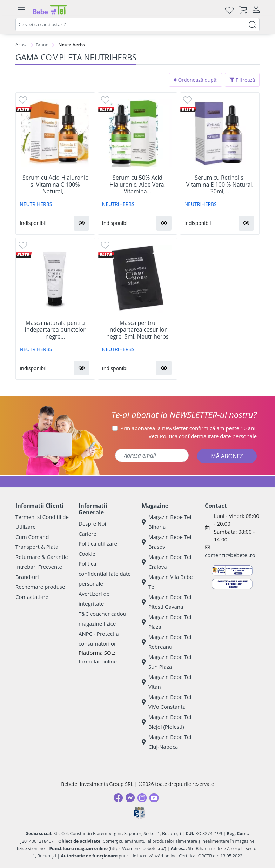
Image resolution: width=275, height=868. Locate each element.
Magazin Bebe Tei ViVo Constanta (166, 702)
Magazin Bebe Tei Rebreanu (166, 642)
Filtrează (242, 80)
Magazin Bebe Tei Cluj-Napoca (166, 742)
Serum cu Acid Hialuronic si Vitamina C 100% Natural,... (55, 185)
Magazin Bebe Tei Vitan (166, 682)
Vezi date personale (203, 436)
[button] (81, 223)
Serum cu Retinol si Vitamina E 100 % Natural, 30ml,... (220, 185)
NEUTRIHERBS (36, 204)
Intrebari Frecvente (39, 567)
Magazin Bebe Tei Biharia (166, 522)
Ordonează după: (196, 80)
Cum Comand (32, 537)
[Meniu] (21, 10)
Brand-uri (27, 577)
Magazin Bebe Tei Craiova (166, 562)
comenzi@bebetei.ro (230, 555)
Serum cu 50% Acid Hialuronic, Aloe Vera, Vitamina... (137, 185)
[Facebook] (118, 798)
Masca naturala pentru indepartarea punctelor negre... (55, 330)
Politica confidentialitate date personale (105, 573)
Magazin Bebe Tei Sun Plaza (166, 662)
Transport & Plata (37, 547)
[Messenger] (130, 798)
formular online (98, 661)
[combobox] (137, 25)
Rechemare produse (40, 587)
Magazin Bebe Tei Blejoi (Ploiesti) (166, 722)
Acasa (22, 45)
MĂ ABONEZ (227, 456)
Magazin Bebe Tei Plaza (166, 622)
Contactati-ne (32, 597)
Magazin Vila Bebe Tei (167, 582)
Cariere (88, 534)
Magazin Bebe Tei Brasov (166, 542)
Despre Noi (92, 523)
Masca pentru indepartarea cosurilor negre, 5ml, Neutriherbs (137, 330)
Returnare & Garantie (42, 557)
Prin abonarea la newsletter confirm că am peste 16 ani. (189, 428)
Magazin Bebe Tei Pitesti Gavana (166, 602)
